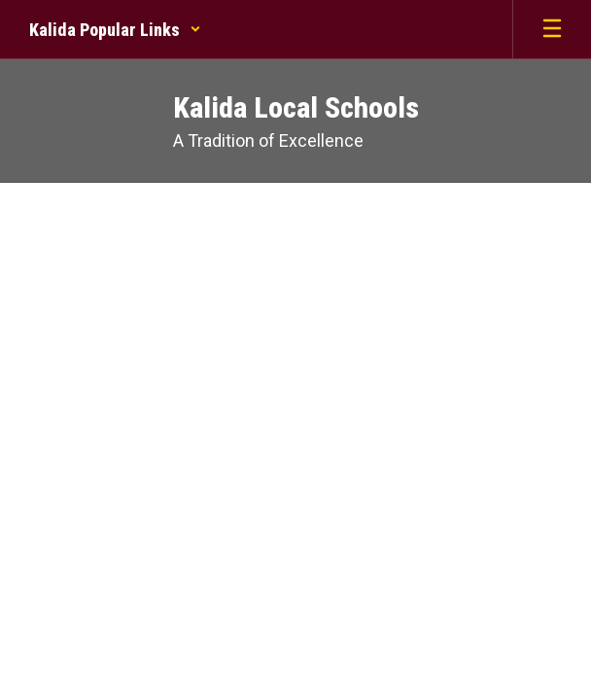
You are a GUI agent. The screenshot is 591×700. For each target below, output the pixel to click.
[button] (115, 29)
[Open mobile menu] (552, 29)
